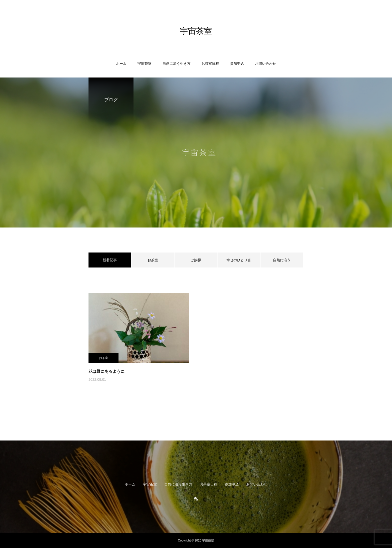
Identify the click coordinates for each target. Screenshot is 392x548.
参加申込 (237, 63)
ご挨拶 (196, 260)
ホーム (121, 63)
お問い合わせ (265, 63)
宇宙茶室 (144, 63)
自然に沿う (282, 260)
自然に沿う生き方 (176, 63)
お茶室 (153, 260)
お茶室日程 (210, 63)
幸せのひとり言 (239, 260)
